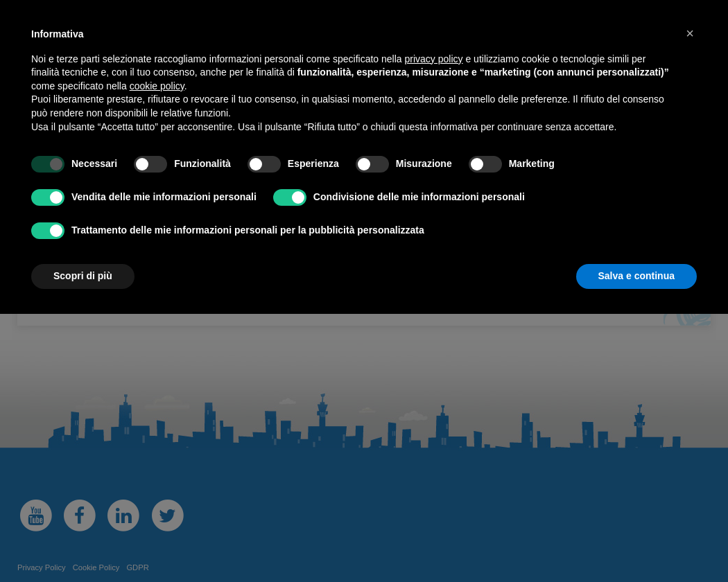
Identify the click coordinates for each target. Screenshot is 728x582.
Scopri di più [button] (83, 276)
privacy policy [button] (434, 59)
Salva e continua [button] (636, 276)
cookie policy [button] (157, 86)
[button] (690, 33)
